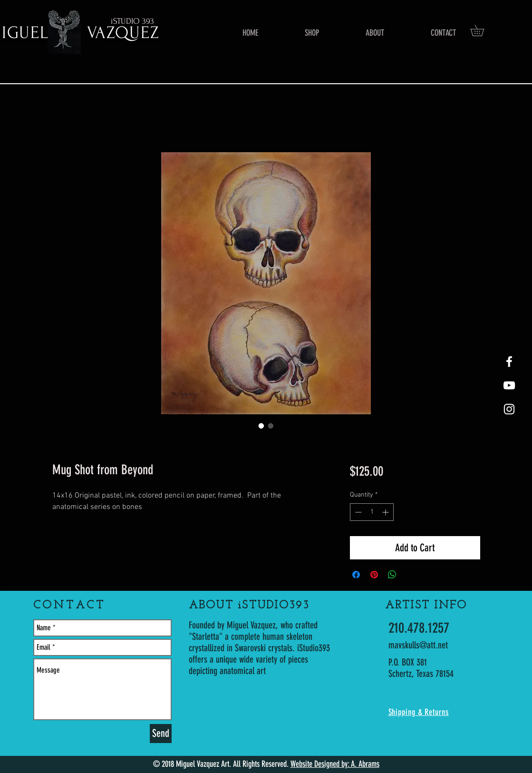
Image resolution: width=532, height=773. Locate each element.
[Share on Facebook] (356, 575)
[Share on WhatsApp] (392, 575)
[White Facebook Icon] (509, 362)
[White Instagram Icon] (509, 409)
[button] (483, 30)
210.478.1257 (419, 628)
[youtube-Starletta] (509, 385)
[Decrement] (357, 512)
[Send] (161, 734)
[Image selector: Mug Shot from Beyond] (261, 426)
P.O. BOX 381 (408, 662)
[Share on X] (410, 575)
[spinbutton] (372, 512)
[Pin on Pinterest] (374, 575)
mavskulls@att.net (418, 645)
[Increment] (386, 512)
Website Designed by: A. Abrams (335, 764)
